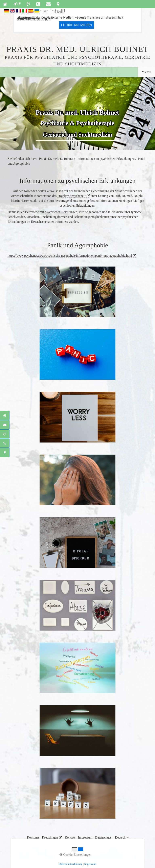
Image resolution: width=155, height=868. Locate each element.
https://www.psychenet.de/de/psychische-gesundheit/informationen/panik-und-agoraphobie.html (70, 256)
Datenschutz (103, 837)
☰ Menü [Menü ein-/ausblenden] (146, 72)
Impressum (85, 837)
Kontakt (70, 837)
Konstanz (33, 837)
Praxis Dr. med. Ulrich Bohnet (77, 49)
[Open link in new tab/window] (17, 4)
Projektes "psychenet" (72, 196)
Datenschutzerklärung (32, 19)
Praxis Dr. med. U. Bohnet (56, 159)
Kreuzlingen (50, 837)
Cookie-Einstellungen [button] (75, 855)
